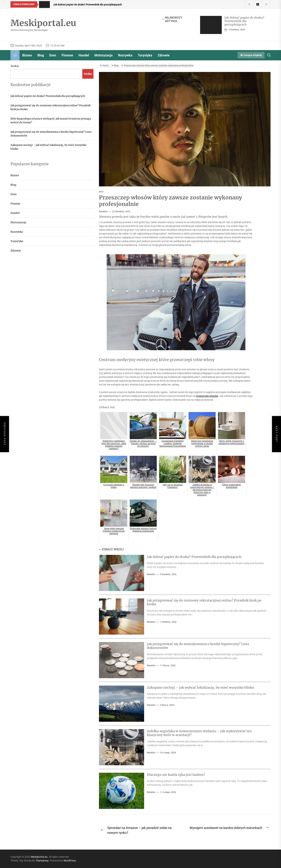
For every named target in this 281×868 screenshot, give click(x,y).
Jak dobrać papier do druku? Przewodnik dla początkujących (244, 21)
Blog (41, 55)
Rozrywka (125, 55)
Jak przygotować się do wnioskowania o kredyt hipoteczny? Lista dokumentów (198, 646)
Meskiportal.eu (43, 23)
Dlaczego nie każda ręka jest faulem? (176, 775)
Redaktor (103, 212)
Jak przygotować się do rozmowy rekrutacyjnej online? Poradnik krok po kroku (204, 602)
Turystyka (145, 55)
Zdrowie (164, 55)
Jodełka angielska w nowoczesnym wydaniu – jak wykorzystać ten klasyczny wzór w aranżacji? (199, 733)
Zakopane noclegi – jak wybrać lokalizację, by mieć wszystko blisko (200, 687)
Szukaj (15, 66)
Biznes (27, 55)
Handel (84, 55)
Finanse (67, 55)
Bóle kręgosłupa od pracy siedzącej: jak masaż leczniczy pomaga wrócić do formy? (51, 121)
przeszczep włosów (207, 396)
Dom (53, 55)
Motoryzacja (104, 55)
